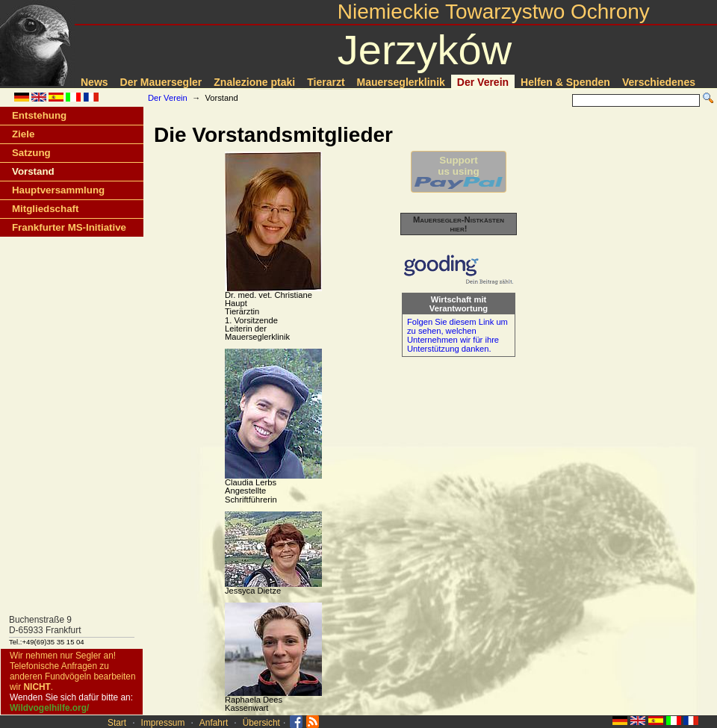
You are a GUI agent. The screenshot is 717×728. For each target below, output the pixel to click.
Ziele (23, 134)
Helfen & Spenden (565, 82)
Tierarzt (326, 82)
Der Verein (483, 82)
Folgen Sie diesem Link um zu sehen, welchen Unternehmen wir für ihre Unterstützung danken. (457, 335)
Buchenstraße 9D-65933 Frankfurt (45, 625)
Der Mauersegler (161, 82)
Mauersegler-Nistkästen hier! (459, 224)
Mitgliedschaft (45, 209)
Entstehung (39, 115)
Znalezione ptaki (254, 82)
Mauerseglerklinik (401, 82)
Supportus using (459, 172)
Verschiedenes (659, 82)
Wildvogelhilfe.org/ (49, 708)
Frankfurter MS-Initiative (69, 227)
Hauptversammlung (58, 190)
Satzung (31, 153)
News (94, 82)
